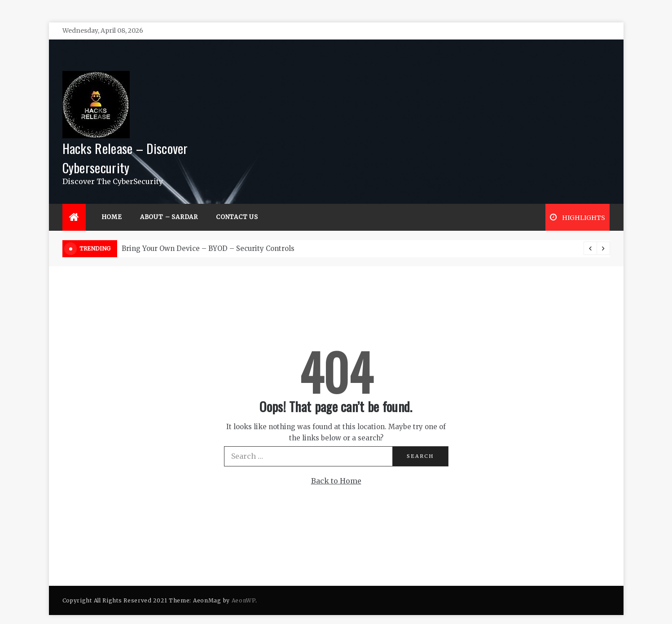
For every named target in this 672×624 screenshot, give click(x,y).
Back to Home (336, 467)
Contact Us (237, 204)
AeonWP (244, 587)
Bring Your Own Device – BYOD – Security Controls (208, 235)
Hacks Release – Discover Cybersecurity (125, 144)
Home (112, 204)
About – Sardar (169, 204)
